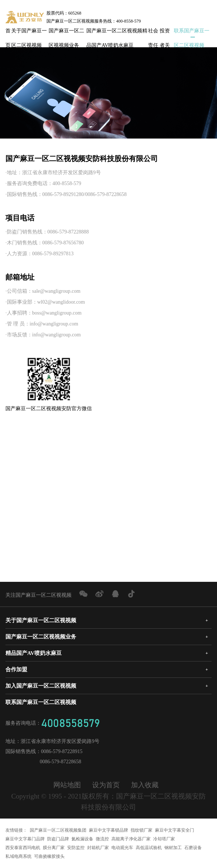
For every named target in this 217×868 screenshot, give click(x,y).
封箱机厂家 (98, 848)
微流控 (102, 839)
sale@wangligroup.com (56, 291)
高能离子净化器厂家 (131, 839)
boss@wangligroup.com (57, 313)
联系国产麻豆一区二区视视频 (192, 33)
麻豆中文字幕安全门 (175, 830)
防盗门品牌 (58, 839)
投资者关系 (165, 33)
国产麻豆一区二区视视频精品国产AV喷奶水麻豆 (117, 33)
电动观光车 (122, 848)
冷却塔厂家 (164, 839)
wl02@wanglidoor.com (61, 302)
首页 (8, 33)
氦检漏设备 (82, 839)
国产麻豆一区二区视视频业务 (66, 33)
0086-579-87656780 (63, 243)
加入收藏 (145, 785)
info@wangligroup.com (54, 324)
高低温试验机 (149, 848)
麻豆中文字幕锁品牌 (108, 830)
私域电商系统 (19, 856)
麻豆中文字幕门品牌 (25, 839)
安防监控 (76, 848)
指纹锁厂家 (142, 830)
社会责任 (153, 33)
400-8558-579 (67, 183)
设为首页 (106, 785)
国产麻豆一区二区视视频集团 (58, 830)
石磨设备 (193, 848)
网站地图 (67, 785)
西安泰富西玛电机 (23, 848)
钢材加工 (173, 848)
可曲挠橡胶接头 (49, 856)
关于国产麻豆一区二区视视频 (29, 33)
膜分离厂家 (54, 848)
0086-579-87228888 (68, 232)
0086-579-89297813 (53, 254)
